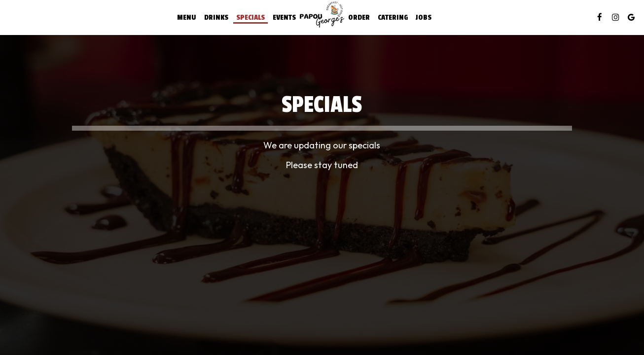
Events (284, 17)
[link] (322, 15)
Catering (393, 17)
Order (359, 17)
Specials (250, 17)
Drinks (216, 17)
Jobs (424, 17)
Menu (187, 17)
